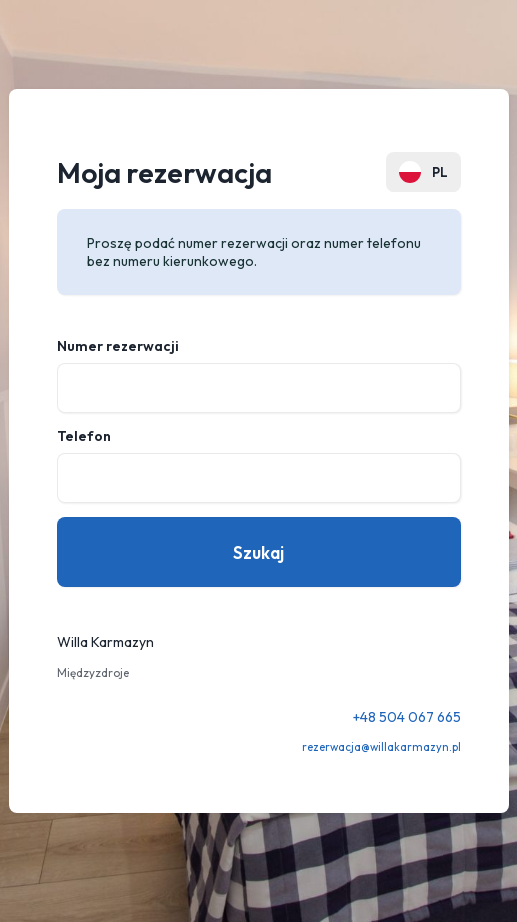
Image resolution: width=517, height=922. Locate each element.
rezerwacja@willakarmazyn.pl (381, 747)
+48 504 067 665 (407, 717)
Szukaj (258, 552)
